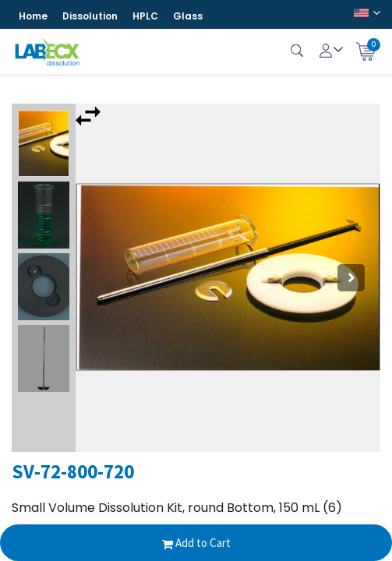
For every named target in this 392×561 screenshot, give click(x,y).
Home (33, 16)
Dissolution (90, 16)
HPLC (145, 16)
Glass (188, 16)
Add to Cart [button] (196, 543)
